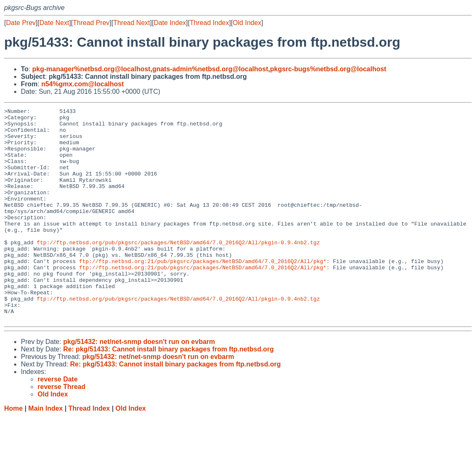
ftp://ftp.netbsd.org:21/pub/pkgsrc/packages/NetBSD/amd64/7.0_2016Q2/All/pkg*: (204, 292)
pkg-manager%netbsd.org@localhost (91, 69)
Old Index (247, 23)
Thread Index (209, 23)
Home (13, 451)
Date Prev (21, 23)
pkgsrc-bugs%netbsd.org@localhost (328, 69)
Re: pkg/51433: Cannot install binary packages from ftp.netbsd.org (168, 392)
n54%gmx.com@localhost (83, 84)
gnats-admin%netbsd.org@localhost (210, 69)
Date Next (54, 23)
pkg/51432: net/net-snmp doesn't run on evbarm (139, 384)
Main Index (46, 451)
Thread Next (131, 23)
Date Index (170, 23)
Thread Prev (91, 23)
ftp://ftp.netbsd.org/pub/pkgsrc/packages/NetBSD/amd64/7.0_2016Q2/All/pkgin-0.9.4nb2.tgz (178, 270)
